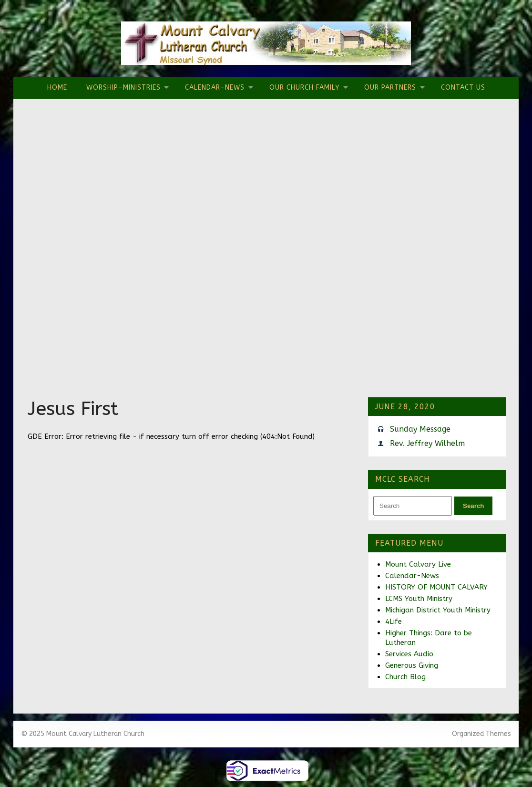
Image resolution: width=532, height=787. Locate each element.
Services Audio (409, 654)
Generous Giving (412, 665)
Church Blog (405, 677)
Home (57, 88)
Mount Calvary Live (418, 564)
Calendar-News (215, 88)
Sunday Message (420, 429)
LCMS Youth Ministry (419, 599)
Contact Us (463, 88)
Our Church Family (305, 88)
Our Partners (390, 88)
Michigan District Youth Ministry (438, 610)
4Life (394, 621)
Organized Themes (481, 734)
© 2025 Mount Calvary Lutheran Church (83, 734)
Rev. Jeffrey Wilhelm (427, 443)
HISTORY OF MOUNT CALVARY (436, 587)
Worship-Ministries (123, 88)
